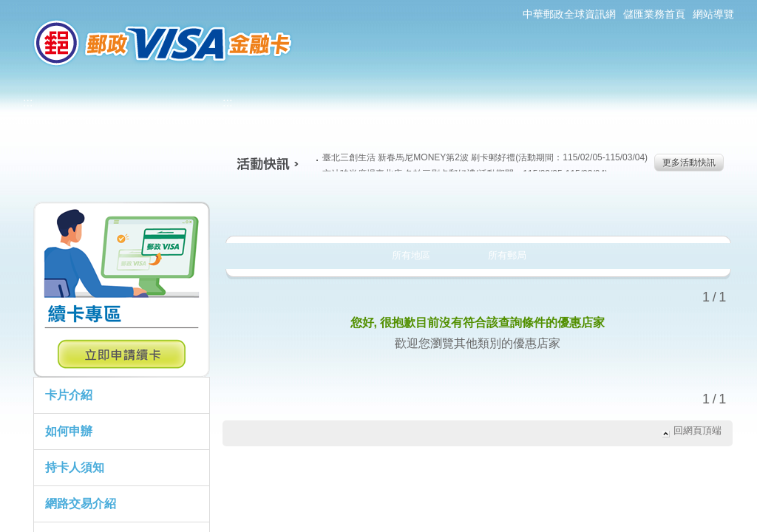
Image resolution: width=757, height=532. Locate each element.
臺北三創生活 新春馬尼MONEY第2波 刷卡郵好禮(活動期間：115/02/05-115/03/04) (482, 157)
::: (13, 6)
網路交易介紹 (81, 504)
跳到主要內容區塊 (8, 8)
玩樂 (573, 210)
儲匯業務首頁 (654, 14)
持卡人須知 (75, 467)
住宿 (669, 210)
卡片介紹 (69, 395)
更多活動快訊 (689, 163)
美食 (282, 210)
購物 (476, 210)
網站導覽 (713, 14)
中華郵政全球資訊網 (569, 14)
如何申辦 (69, 431)
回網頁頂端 (697, 430)
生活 (379, 210)
